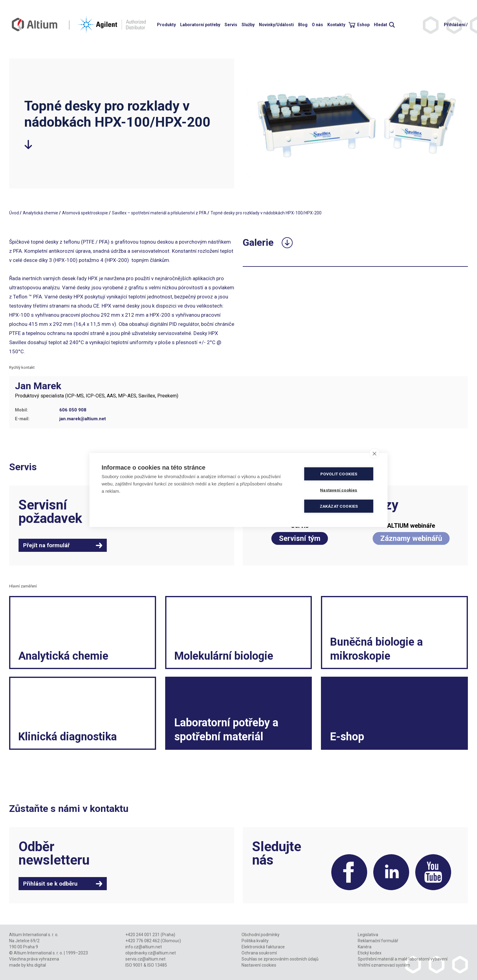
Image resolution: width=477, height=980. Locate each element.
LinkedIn (391, 872)
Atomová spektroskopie (85, 213)
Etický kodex (370, 953)
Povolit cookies (339, 474)
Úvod (14, 213)
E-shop (347, 737)
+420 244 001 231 (143, 935)
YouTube (433, 872)
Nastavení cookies (259, 965)
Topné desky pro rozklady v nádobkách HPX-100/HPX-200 (266, 213)
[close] (374, 453)
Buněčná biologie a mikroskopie (376, 649)
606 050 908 (73, 410)
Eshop (363, 25)
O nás (317, 25)
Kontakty (336, 25)
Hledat (381, 25)
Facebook (349, 872)
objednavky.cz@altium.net (151, 953)
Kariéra (365, 947)
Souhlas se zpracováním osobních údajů (280, 959)
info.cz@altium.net (144, 947)
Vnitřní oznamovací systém (384, 965)
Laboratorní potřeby (200, 25)
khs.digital (36, 965)
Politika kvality (255, 941)
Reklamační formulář (378, 941)
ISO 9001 (134, 965)
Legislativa (368, 935)
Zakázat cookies (339, 506)
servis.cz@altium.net (145, 959)
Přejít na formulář (46, 545)
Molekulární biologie (224, 656)
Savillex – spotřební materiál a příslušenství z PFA (159, 213)
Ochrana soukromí (259, 953)
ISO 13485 (157, 965)
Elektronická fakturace (263, 947)
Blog (303, 25)
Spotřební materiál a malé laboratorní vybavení (403, 959)
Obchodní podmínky (261, 935)
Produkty (166, 25)
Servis (231, 25)
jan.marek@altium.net (83, 419)
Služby (248, 25)
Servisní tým (300, 538)
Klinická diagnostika (68, 737)
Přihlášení (455, 25)
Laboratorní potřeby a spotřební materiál (226, 730)
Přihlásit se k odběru (50, 884)
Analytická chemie (40, 213)
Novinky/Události (276, 25)
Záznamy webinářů (411, 538)
